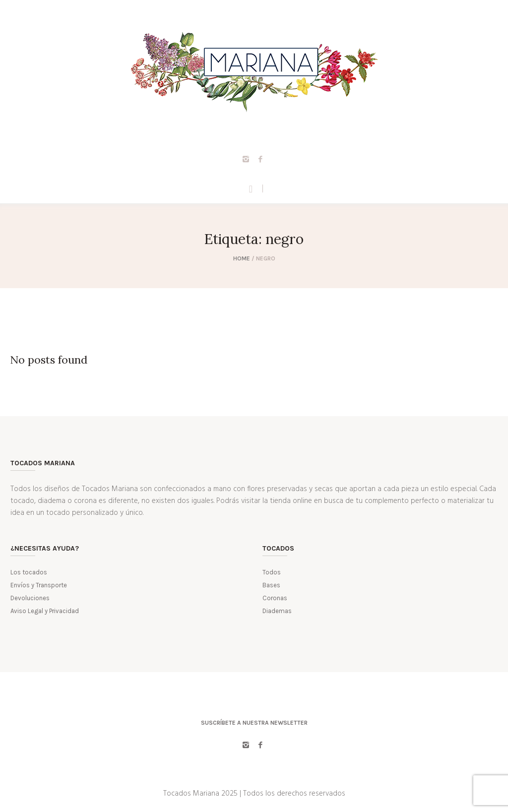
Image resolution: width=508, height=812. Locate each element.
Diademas (277, 611)
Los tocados (29, 572)
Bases (271, 585)
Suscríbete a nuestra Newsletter (254, 723)
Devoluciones (30, 598)
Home (242, 258)
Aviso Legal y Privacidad (45, 611)
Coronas (275, 598)
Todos (272, 572)
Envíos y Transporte (39, 585)
